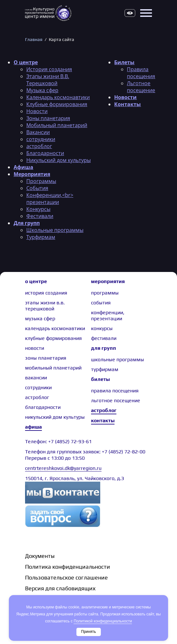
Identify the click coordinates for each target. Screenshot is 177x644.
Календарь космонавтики (58, 97)
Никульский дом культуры (59, 160)
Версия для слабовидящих (130, 13)
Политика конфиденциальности (68, 567)
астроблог (39, 146)
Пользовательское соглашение (66, 577)
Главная (34, 39)
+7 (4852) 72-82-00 (124, 452)
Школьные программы (55, 230)
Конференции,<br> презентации (50, 199)
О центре (26, 62)
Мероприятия (32, 174)
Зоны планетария (48, 118)
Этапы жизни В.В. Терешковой (48, 80)
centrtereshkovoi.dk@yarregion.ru (63, 468)
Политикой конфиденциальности (103, 621)
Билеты (124, 62)
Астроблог (104, 410)
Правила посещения (141, 73)
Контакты (128, 104)
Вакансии (38, 132)
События (37, 188)
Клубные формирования (57, 104)
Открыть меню (146, 13)
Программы (41, 181)
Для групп (27, 223)
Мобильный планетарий (57, 125)
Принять (89, 632)
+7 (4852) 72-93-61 (70, 441)
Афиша (23, 167)
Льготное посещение (141, 87)
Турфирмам (41, 237)
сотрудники (41, 139)
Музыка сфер (42, 90)
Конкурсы (38, 209)
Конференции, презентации (108, 315)
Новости (37, 111)
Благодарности (45, 153)
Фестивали (40, 216)
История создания (49, 69)
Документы (40, 556)
